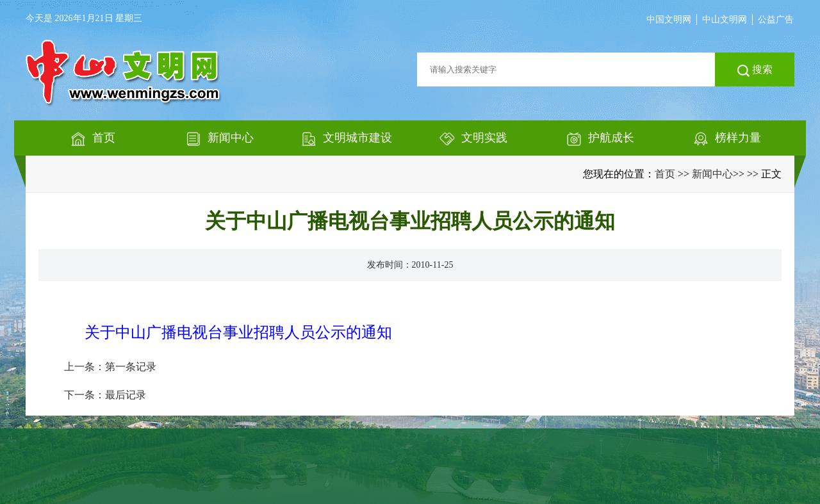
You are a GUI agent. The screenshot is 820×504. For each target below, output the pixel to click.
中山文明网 (725, 20)
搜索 (755, 70)
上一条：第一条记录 (110, 367)
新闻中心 (712, 174)
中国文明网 (669, 20)
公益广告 (776, 20)
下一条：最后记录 (105, 395)
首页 (665, 174)
